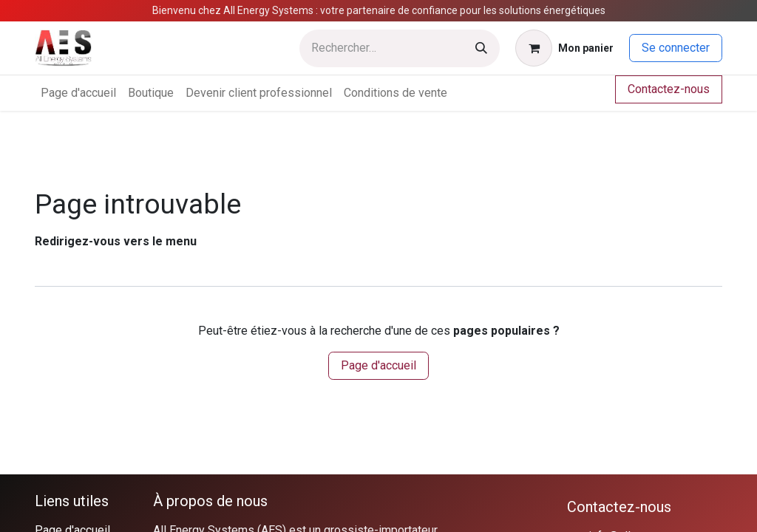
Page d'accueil (378, 365)
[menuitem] (78, 93)
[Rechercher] (481, 48)
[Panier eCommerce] (564, 48)
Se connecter (676, 48)
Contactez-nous (669, 89)
